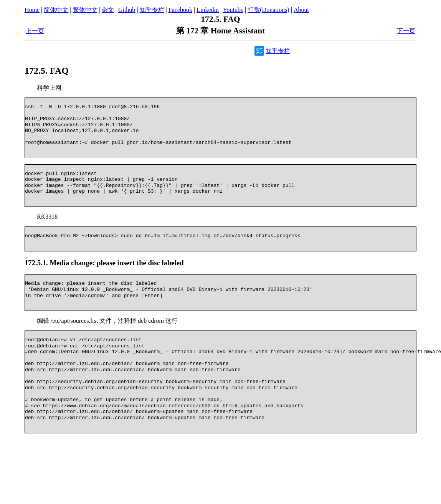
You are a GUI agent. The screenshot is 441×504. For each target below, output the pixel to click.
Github (127, 10)
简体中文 (56, 10)
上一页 (35, 31)
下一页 (406, 31)
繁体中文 (85, 10)
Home (32, 10)
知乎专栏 (152, 10)
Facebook (180, 10)
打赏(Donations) (268, 10)
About (301, 10)
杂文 (108, 10)
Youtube (233, 10)
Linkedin (208, 10)
